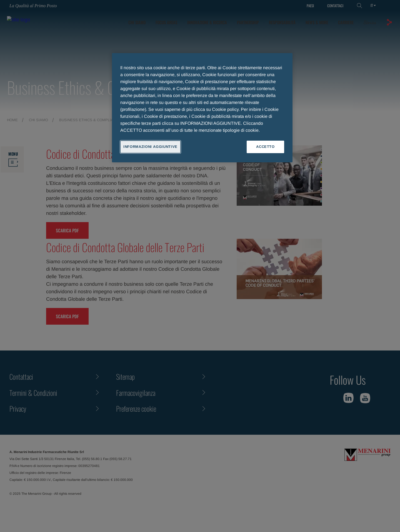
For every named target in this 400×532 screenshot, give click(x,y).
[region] (202, 108)
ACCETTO (265, 147)
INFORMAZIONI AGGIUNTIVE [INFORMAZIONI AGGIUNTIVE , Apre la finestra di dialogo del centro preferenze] (150, 147)
